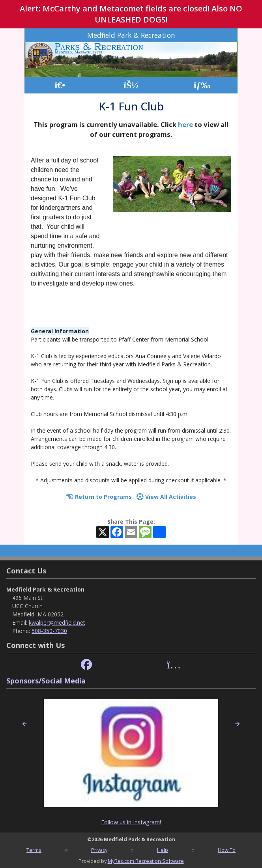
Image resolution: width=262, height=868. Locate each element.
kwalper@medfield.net (57, 623)
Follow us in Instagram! (131, 822)
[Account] (131, 85)
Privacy (99, 850)
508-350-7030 (49, 631)
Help (163, 850)
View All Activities (166, 497)
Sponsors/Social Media (46, 681)
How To (227, 850)
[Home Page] (60, 85)
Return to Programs (99, 497)
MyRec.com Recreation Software (146, 861)
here (185, 124)
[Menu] (202, 85)
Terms (34, 850)
